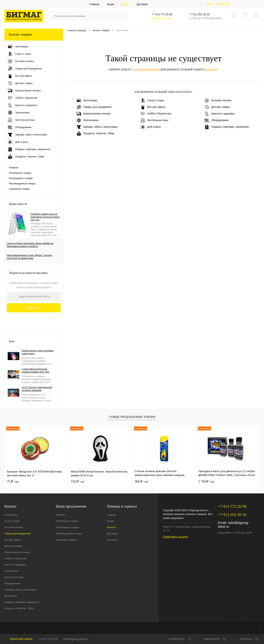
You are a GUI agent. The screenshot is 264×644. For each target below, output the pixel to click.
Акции (110, 4)
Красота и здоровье (220, 114)
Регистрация (222, 4)
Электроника (88, 120)
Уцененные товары (20, 189)
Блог (12, 341)
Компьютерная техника (94, 114)
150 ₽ (78, 481)
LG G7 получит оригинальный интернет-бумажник (37, 389)
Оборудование (217, 120)
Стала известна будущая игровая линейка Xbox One (35, 371)
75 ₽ (13, 481)
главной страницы (146, 70)
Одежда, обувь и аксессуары (97, 127)
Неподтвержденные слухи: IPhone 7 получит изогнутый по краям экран (30, 257)
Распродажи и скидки (21, 178)
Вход (209, 4)
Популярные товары (20, 173)
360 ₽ (141, 481)
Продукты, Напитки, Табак (96, 134)
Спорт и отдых (153, 101)
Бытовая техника (218, 101)
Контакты (112, 540)
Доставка (142, 4)
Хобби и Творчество (156, 114)
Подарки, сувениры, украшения (227, 127)
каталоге (211, 70)
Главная (94, 4)
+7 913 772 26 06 (48, 639)
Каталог (125, 4)
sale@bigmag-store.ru (76, 639)
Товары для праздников (94, 107)
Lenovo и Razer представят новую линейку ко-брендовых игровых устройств (30, 245)
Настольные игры (154, 120)
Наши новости (18, 204)
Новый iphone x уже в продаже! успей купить (38, 352)
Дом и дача (151, 127)
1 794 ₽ (206, 481)
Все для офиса (153, 107)
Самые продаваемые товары (132, 417)
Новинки (14, 168)
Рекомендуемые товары (22, 184)
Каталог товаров (34, 35)
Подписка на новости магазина (28, 273)
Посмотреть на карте (175, 537)
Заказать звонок (161, 18)
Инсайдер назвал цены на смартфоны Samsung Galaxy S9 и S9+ (45, 217)
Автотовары (87, 101)
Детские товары (217, 107)
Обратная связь (19, 639)
